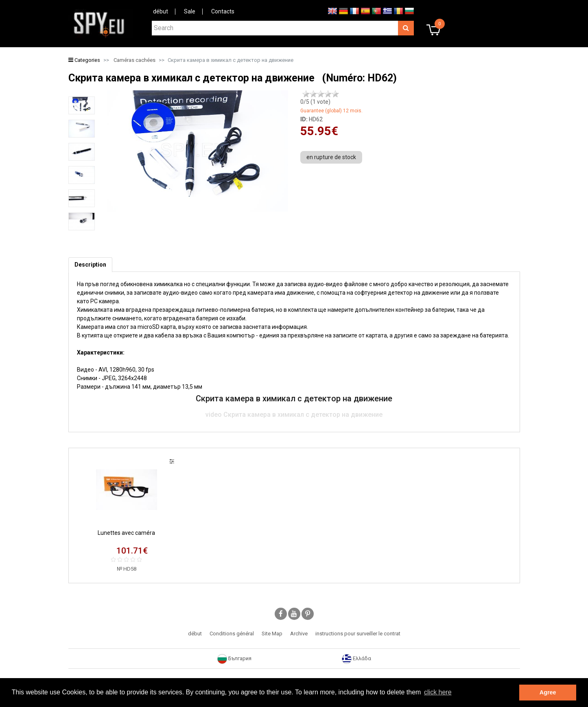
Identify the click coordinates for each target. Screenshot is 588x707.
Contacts (223, 11)
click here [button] (438, 692)
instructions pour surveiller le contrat (358, 634)
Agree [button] (548, 692)
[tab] (90, 265)
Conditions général (232, 634)
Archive (299, 634)
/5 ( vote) (315, 102)
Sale (190, 11)
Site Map (272, 634)
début (161, 11)
